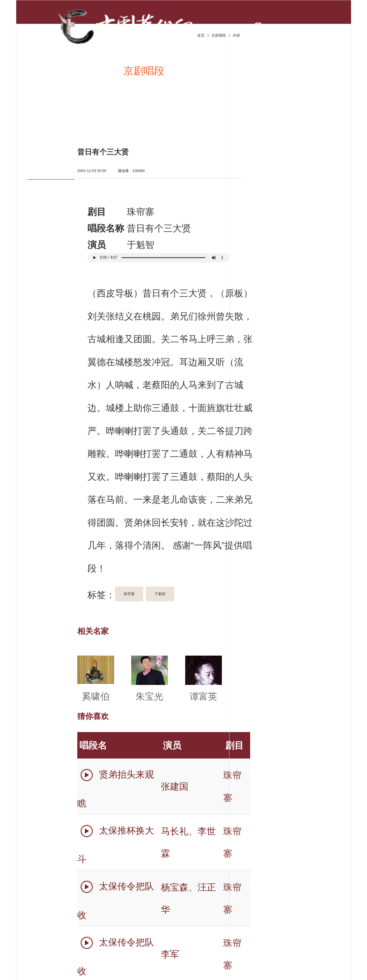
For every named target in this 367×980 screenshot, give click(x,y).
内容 (237, 35)
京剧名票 (59, 122)
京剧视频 (196, 71)
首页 (49, 71)
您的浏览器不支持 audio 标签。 (158, 258)
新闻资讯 (91, 71)
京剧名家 (301, 71)
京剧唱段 (144, 71)
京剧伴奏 (248, 71)
